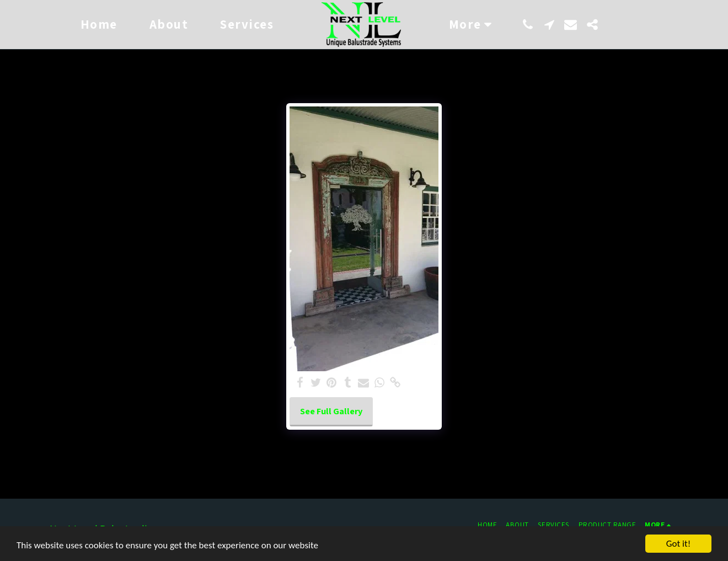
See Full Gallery (331, 411)
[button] (528, 25)
